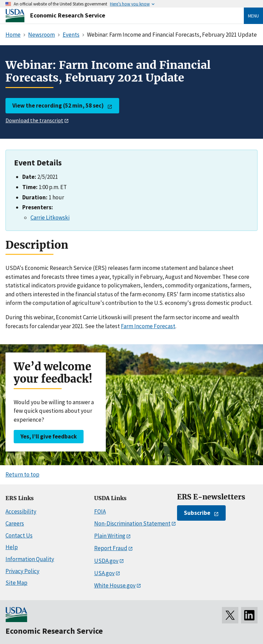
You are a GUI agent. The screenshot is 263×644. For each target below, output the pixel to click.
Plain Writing (110, 536)
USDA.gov (106, 561)
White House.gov (115, 585)
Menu (253, 16)
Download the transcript (34, 120)
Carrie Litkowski (50, 218)
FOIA (100, 511)
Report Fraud (111, 548)
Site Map (16, 583)
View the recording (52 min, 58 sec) (58, 106)
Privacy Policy (22, 571)
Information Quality (30, 559)
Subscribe (197, 513)
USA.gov (104, 573)
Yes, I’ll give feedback (49, 436)
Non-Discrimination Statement (132, 523)
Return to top (22, 474)
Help (12, 547)
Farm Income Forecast (148, 326)
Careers (15, 523)
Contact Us (19, 535)
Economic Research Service (68, 15)
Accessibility (21, 511)
